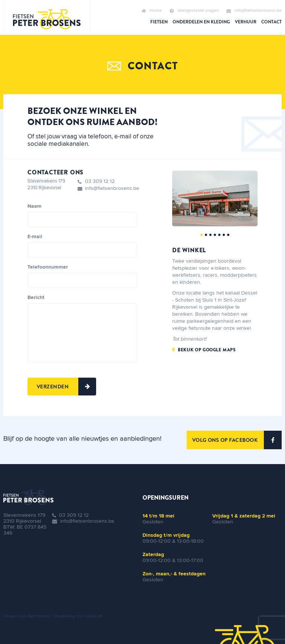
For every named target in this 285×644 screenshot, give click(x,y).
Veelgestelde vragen (194, 11)
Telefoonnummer (48, 267)
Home (152, 11)
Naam (35, 206)
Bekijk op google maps (207, 350)
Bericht (36, 298)
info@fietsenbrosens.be (254, 11)
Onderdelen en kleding (201, 22)
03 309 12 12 (100, 181)
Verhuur (246, 22)
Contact (271, 22)
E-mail (35, 237)
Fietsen (159, 22)
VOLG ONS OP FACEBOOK (237, 440)
